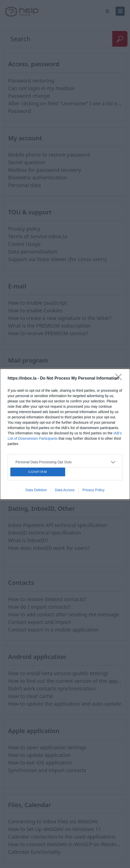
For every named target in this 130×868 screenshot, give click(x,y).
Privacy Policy (93, 490)
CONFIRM (38, 472)
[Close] (120, 378)
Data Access (65, 490)
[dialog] (65, 434)
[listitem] (65, 462)
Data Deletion (36, 490)
